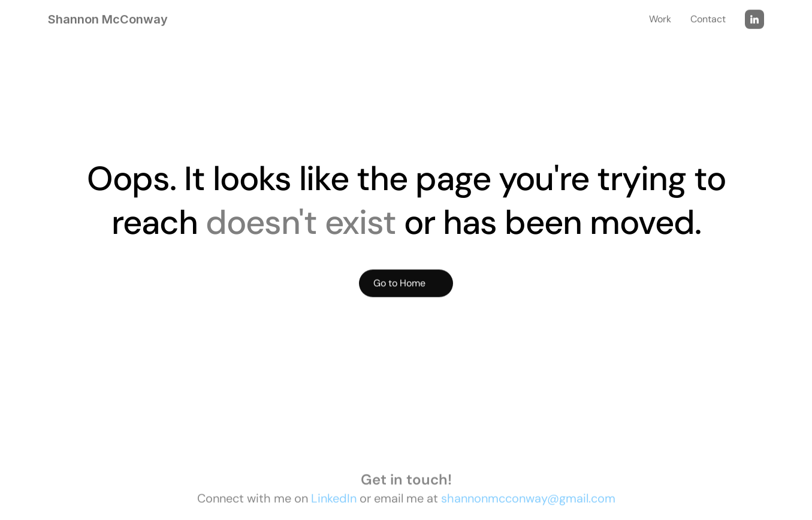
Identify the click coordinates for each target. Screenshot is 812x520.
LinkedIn (334, 500)
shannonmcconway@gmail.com (528, 500)
